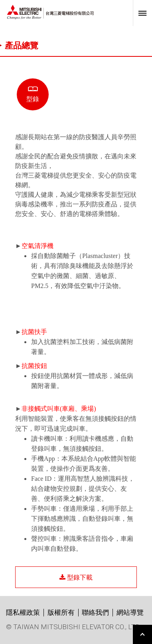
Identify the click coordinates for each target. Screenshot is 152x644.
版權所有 (61, 612)
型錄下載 (76, 577)
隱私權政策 (23, 612)
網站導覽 (130, 612)
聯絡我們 (95, 612)
